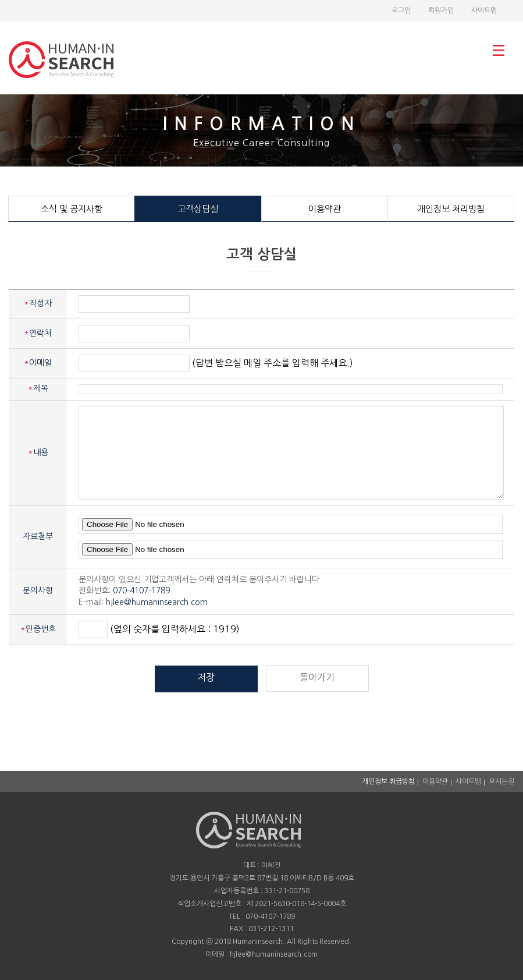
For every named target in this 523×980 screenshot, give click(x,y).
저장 (206, 677)
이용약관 (325, 209)
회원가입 (441, 10)
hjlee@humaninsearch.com (157, 602)
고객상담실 (198, 209)
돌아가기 (317, 677)
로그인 (401, 10)
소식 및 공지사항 (72, 209)
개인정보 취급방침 (388, 781)
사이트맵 (484, 10)
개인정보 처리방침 (451, 209)
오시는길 (501, 781)
